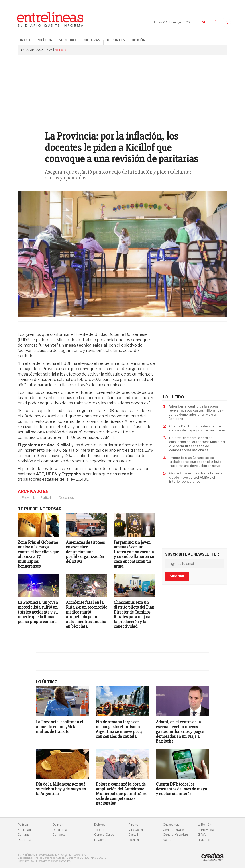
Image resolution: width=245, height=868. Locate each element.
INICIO (25, 40)
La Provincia (27, 498)
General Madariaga (176, 835)
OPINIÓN (139, 40)
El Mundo (204, 840)
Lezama (134, 840)
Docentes (66, 498)
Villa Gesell (136, 830)
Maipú (167, 840)
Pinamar (134, 825)
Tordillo (99, 830)
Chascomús (171, 825)
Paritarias (47, 498)
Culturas (24, 835)
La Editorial (60, 830)
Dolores (100, 825)
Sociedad (60, 50)
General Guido (104, 835)
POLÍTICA (44, 40)
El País (202, 835)
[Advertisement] (122, 91)
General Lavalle (174, 830)
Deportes (24, 840)
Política (23, 825)
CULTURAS (91, 40)
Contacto (59, 835)
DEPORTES (116, 40)
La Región (204, 825)
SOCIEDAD (67, 40)
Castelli (134, 835)
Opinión (58, 825)
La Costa (100, 840)
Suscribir (177, 576)
